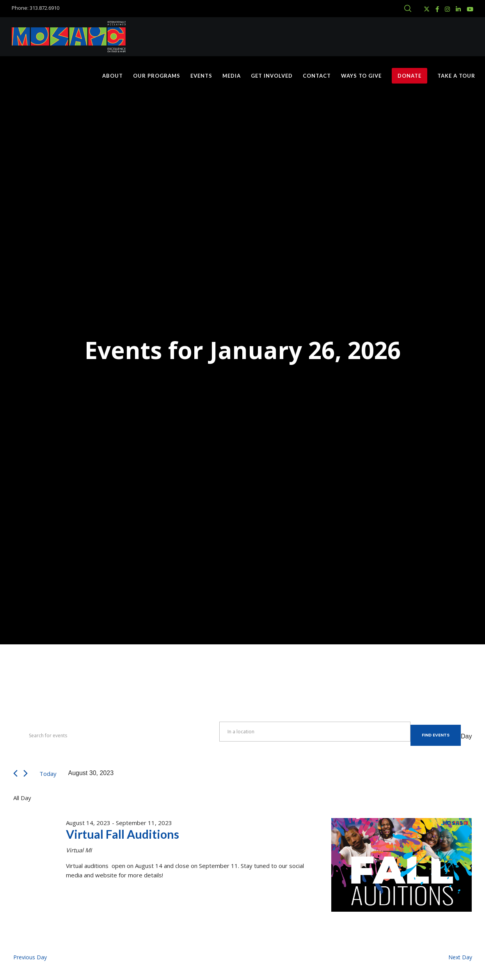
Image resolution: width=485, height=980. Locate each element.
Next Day (460, 957)
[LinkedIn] (458, 9)
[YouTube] (470, 9)
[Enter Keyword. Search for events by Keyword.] (116, 735)
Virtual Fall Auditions (123, 834)
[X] (427, 9)
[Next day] (26, 773)
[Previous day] (15, 773)
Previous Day (30, 957)
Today (48, 774)
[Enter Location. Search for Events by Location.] (315, 732)
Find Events (436, 735)
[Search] (408, 9)
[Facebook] (437, 9)
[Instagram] (447, 9)
